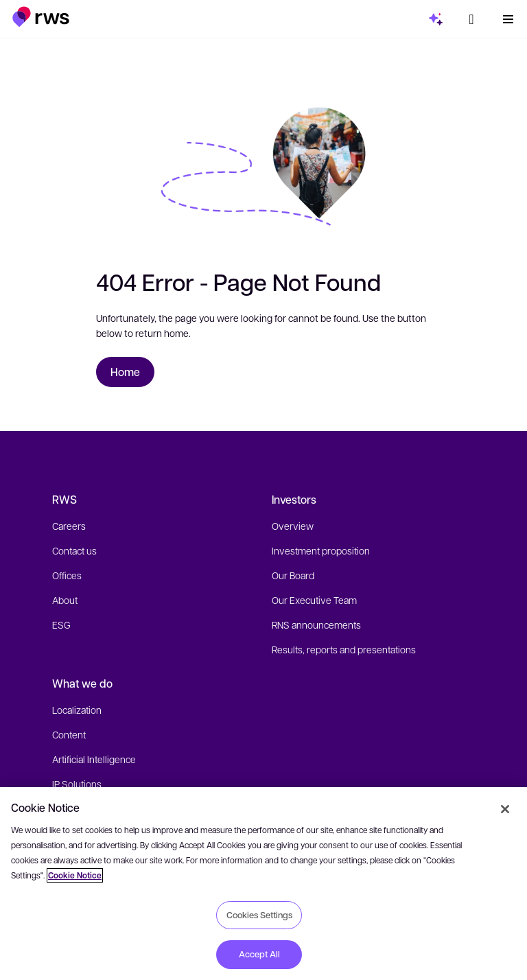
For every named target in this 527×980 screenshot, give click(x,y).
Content (69, 734)
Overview (293, 526)
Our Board (293, 575)
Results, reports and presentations (344, 649)
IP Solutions (77, 784)
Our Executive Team (314, 600)
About (65, 600)
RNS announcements (316, 625)
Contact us (74, 550)
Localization (77, 710)
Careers (69, 526)
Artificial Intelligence (94, 759)
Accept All (259, 954)
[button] (41, 17)
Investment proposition (321, 550)
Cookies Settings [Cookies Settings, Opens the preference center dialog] (259, 915)
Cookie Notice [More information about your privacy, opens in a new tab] (75, 875)
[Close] (505, 809)
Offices (67, 575)
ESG (61, 625)
